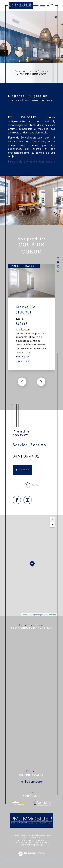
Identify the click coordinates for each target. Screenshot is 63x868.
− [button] (52, 525)
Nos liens (44, 843)
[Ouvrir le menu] (43, 5)
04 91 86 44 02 (26, 457)
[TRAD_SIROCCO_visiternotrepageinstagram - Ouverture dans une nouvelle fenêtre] (28, 500)
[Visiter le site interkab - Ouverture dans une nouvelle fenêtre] (20, 803)
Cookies (39, 845)
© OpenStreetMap (49, 615)
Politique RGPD (27, 845)
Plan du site (40, 840)
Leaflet (24, 615)
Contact (58, 265)
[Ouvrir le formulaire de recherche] (52, 5)
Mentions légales (23, 843)
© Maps (34, 615)
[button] (41, 382)
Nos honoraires (25, 840)
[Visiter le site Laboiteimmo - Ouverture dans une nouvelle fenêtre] (32, 858)
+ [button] (52, 520)
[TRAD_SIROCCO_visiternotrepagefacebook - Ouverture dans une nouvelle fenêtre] (17, 500)
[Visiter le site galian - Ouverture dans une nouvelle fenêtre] (42, 803)
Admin (35, 843)
